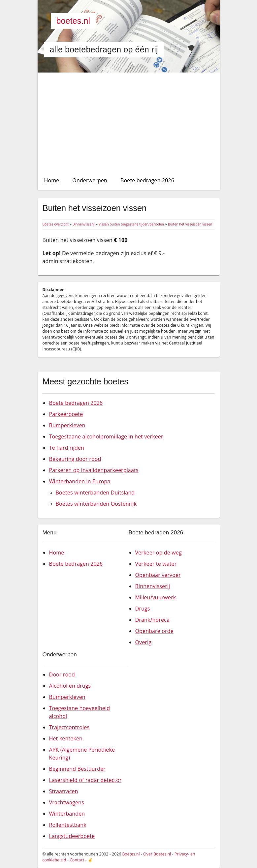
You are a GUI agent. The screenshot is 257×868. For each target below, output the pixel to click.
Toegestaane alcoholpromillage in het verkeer (106, 436)
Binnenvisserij (84, 224)
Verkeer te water (156, 564)
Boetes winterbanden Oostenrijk (96, 504)
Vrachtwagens (67, 802)
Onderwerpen (90, 180)
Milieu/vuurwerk (156, 597)
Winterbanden (67, 814)
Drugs (143, 609)
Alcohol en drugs (70, 686)
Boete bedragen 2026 (147, 180)
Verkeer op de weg (159, 553)
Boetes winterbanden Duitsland (95, 493)
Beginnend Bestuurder (78, 769)
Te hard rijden (67, 448)
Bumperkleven (67, 425)
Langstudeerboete (72, 836)
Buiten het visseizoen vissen (190, 224)
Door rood (62, 674)
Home (52, 180)
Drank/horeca (152, 620)
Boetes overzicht (56, 224)
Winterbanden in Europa (80, 481)
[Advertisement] (129, 122)
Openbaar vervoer (158, 575)
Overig (144, 642)
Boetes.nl (73, 21)
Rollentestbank (68, 825)
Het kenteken (66, 738)
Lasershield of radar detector (85, 780)
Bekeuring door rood (75, 459)
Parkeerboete (66, 414)
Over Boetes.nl (157, 854)
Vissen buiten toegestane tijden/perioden (131, 224)
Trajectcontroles (69, 727)
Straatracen (64, 791)
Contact (77, 860)
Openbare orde (154, 631)
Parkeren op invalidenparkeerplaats (94, 470)
